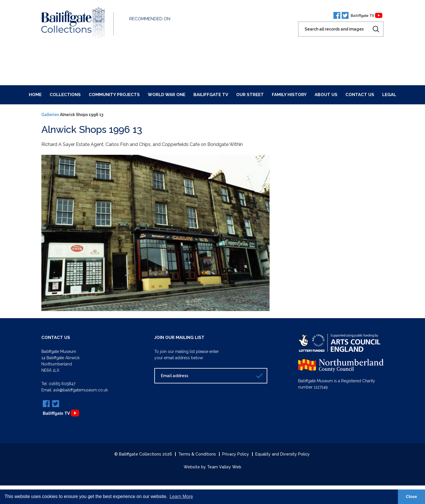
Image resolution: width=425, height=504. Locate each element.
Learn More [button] (181, 496)
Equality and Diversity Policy (283, 454)
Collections (65, 95)
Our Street (250, 95)
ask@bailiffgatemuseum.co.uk (81, 390)
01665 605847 (62, 384)
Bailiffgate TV (211, 95)
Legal (389, 95)
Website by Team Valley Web (212, 467)
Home (35, 95)
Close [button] (411, 497)
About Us (326, 95)
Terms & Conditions (197, 454)
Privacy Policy (236, 454)
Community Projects (114, 95)
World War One (167, 95)
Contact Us (360, 95)
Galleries (50, 115)
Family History (289, 95)
